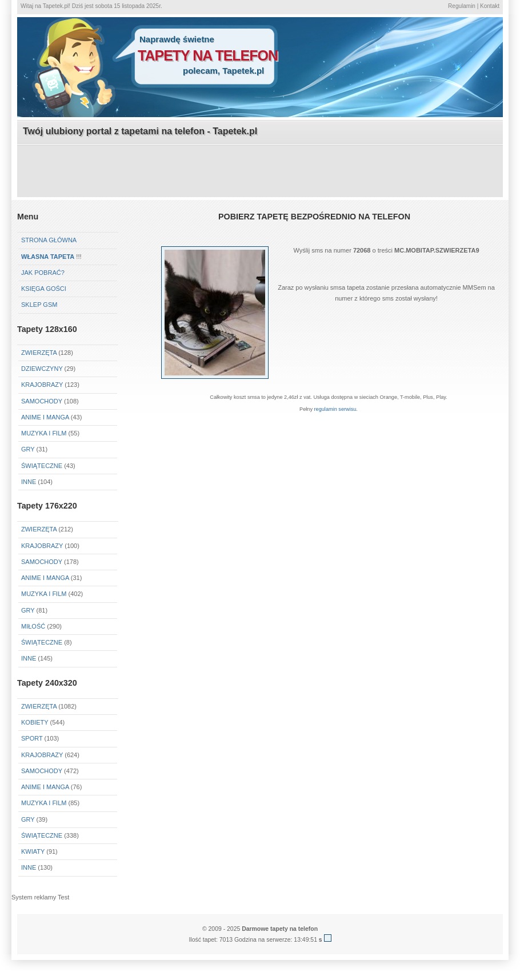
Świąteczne (42, 466)
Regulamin (462, 6)
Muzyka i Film (44, 433)
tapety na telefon (208, 55)
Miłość (33, 626)
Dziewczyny (42, 369)
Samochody (42, 401)
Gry (28, 449)
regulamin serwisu (335, 409)
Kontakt (490, 6)
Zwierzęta (39, 529)
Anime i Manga (45, 417)
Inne (29, 482)
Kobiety (35, 722)
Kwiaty (33, 851)
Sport (32, 738)
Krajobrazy (42, 385)
